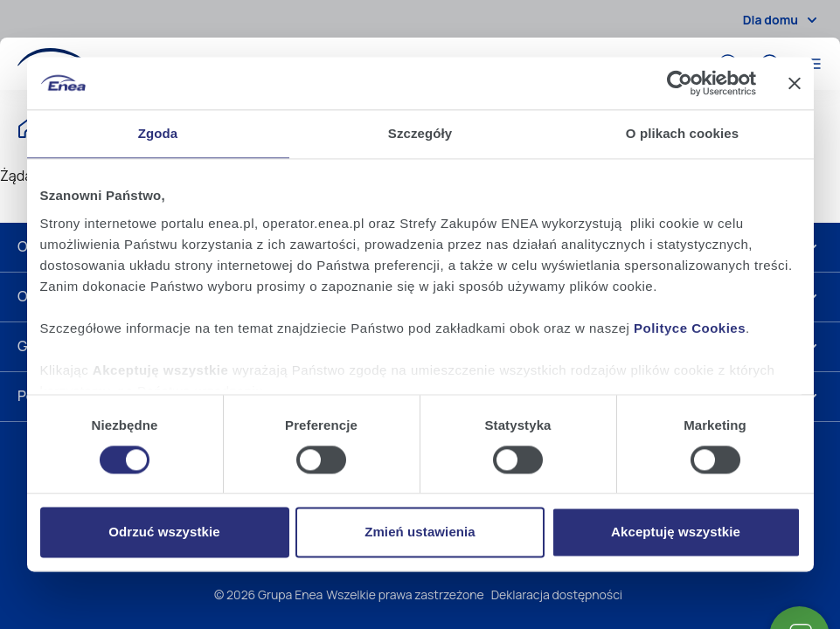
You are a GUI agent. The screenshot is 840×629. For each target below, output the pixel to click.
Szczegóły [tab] (420, 133)
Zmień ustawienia (420, 532)
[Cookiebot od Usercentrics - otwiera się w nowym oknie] (680, 83)
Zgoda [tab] (158, 133)
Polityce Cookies (690, 328)
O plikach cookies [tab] (682, 133)
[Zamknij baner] (795, 83)
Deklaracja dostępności (557, 594)
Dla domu (783, 20)
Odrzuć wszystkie (164, 532)
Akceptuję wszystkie (676, 532)
